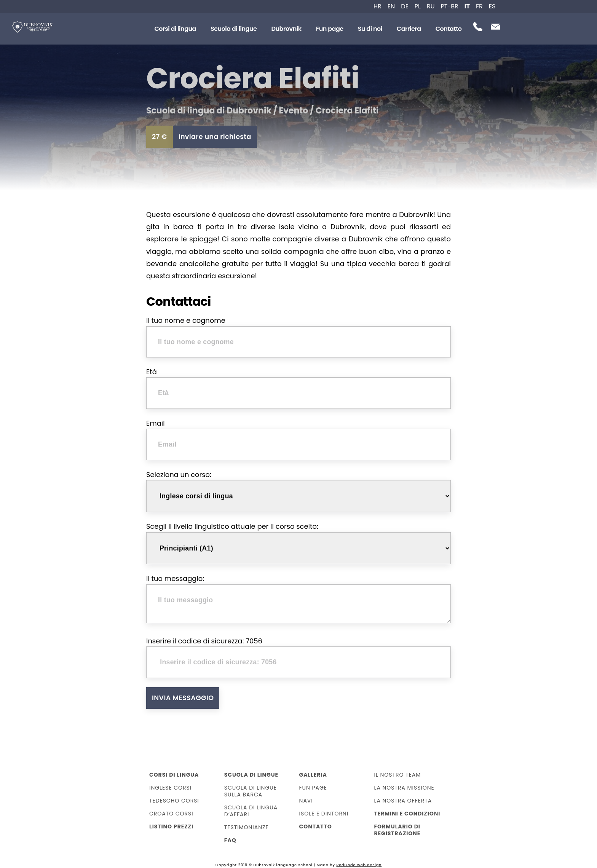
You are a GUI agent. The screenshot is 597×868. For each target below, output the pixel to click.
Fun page (330, 29)
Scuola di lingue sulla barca (251, 791)
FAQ (230, 840)
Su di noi (370, 29)
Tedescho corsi (174, 801)
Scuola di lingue (234, 29)
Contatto (449, 29)
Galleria (313, 775)
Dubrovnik (286, 29)
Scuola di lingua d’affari (251, 811)
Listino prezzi (171, 827)
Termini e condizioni (407, 814)
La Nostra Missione (404, 788)
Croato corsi (171, 814)
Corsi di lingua (175, 29)
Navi (306, 801)
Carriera (409, 29)
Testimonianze (247, 827)
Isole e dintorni (324, 814)
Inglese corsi (170, 788)
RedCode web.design (359, 865)
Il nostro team (397, 775)
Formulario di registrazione (397, 830)
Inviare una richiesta (215, 137)
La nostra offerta (403, 801)
